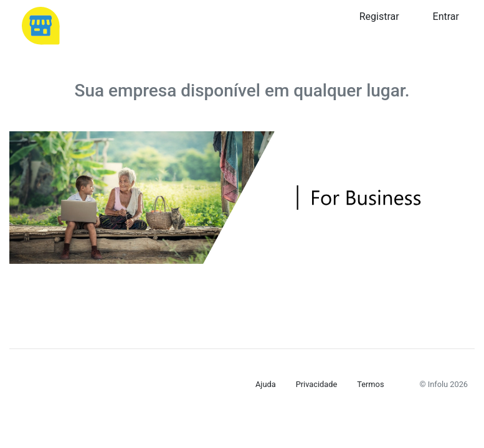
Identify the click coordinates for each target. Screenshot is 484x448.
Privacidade (317, 384)
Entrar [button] (446, 16)
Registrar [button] (379, 16)
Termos (370, 384)
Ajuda (266, 384)
